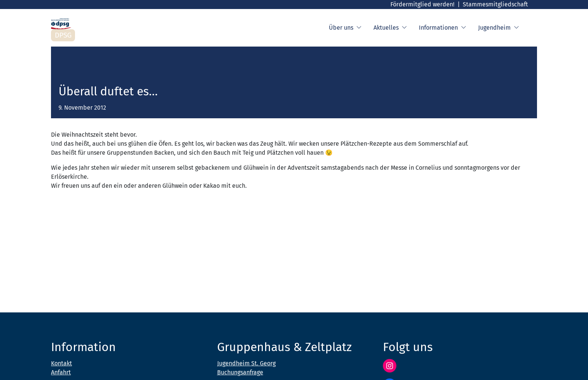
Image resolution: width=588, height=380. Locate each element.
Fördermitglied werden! (422, 4)
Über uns (345, 28)
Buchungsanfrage (240, 372)
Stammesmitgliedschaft (495, 4)
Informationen (442, 28)
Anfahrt (61, 372)
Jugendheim (499, 28)
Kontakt (61, 363)
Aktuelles (390, 28)
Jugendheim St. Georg (246, 363)
